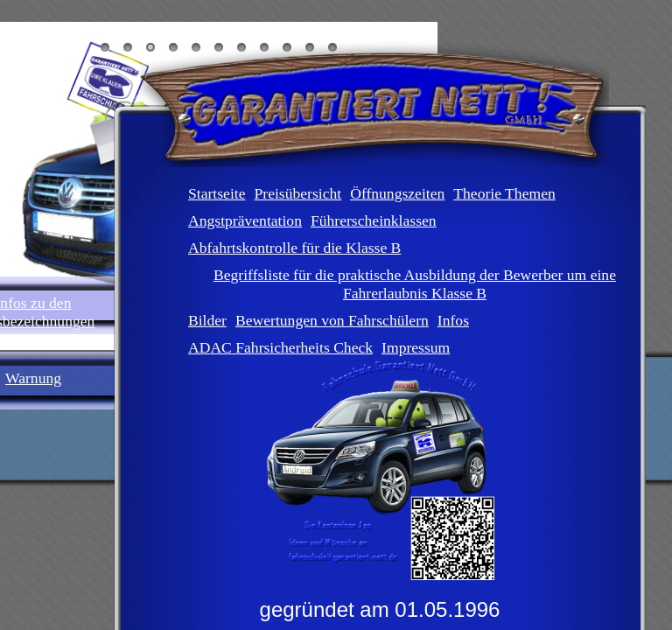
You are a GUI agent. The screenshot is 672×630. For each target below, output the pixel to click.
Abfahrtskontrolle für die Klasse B (294, 248)
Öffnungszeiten (397, 193)
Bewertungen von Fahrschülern (332, 320)
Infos (453, 320)
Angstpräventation (245, 220)
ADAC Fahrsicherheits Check (280, 347)
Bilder (207, 320)
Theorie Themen (504, 193)
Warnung (33, 378)
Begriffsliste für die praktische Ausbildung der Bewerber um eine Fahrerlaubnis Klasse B (415, 284)
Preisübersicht (297, 193)
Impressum (416, 347)
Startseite (217, 193)
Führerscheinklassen (374, 220)
